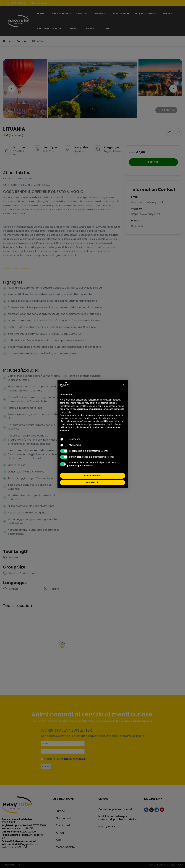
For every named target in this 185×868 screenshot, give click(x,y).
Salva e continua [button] (92, 476)
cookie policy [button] (66, 412)
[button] (124, 385)
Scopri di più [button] (92, 482)
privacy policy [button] (89, 403)
